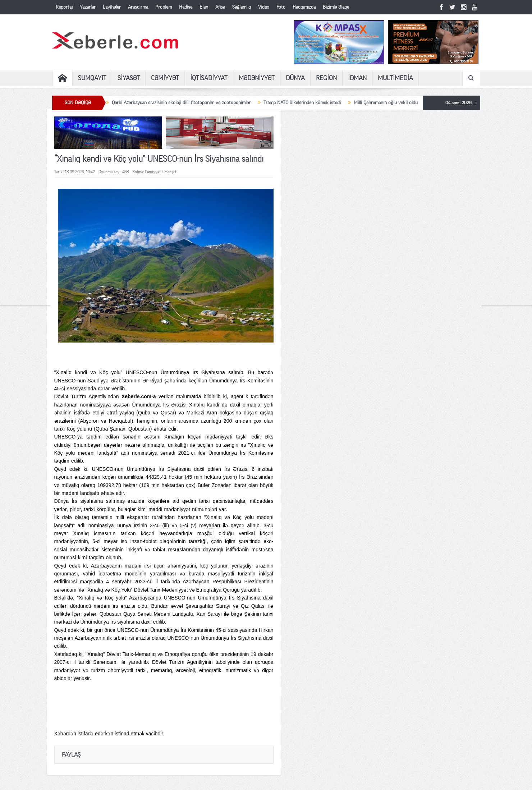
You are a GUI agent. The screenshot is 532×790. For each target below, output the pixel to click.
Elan (204, 7)
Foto (281, 7)
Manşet (170, 172)
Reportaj (64, 7)
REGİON (326, 78)
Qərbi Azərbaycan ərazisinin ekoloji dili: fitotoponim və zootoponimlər (181, 103)
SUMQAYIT (92, 78)
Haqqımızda (304, 7)
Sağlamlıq (242, 7)
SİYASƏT (129, 78)
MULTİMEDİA (395, 78)
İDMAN (357, 78)
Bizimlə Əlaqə (336, 7)
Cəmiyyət (153, 172)
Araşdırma (138, 7)
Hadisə (186, 7)
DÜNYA (295, 78)
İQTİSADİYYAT (209, 78)
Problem (164, 7)
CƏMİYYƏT (165, 78)
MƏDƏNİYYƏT (257, 78)
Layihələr (112, 7)
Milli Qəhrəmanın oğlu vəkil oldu (386, 103)
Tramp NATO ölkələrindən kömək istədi (302, 103)
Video (264, 7)
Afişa (220, 7)
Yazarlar (88, 7)
